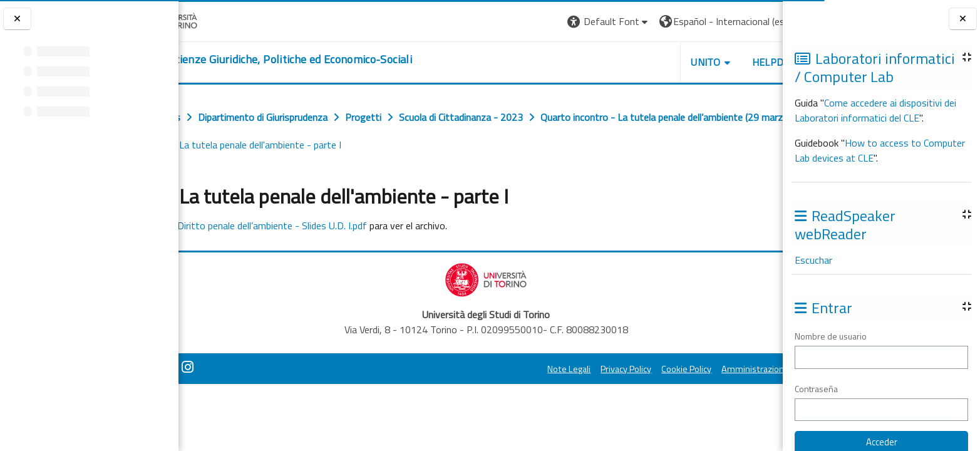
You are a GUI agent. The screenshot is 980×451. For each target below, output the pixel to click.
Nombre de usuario (831, 336)
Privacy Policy (556, 369)
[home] (326, 60)
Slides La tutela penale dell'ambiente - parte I (591, 145)
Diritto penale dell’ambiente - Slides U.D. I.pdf (331, 225)
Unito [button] (636, 62)
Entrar (760, 21)
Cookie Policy (617, 369)
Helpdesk (707, 62)
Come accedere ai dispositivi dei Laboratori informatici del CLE (875, 110)
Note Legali (499, 369)
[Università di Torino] (218, 20)
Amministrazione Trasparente (710, 369)
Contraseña (816, 389)
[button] (539, 22)
